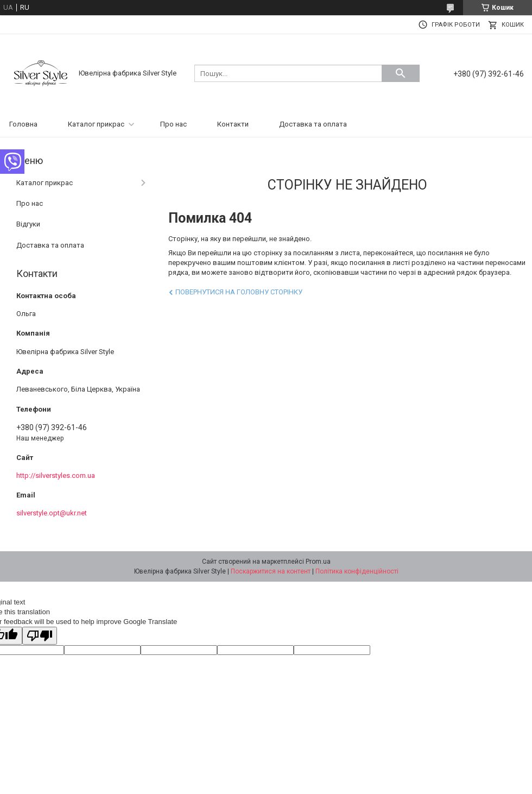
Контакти (233, 124)
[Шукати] (401, 73)
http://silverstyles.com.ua (56, 475)
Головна (23, 124)
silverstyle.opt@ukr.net (52, 513)
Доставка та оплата (313, 124)
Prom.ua (318, 562)
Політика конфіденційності (357, 571)
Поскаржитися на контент (271, 571)
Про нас (173, 124)
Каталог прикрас (96, 124)
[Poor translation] (40, 636)
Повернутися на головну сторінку (239, 292)
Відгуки (28, 224)
